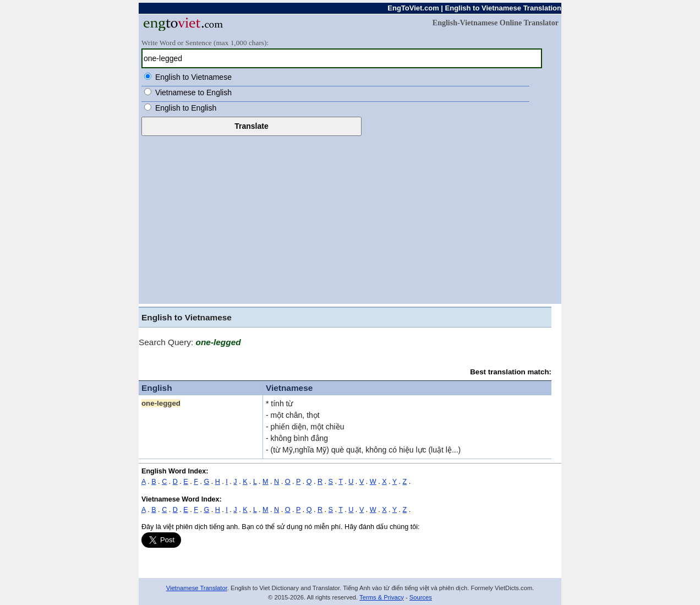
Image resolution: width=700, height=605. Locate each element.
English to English (186, 108)
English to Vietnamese (193, 77)
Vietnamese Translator (197, 588)
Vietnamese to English (193, 92)
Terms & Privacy (382, 597)
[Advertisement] (350, 219)
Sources (421, 597)
